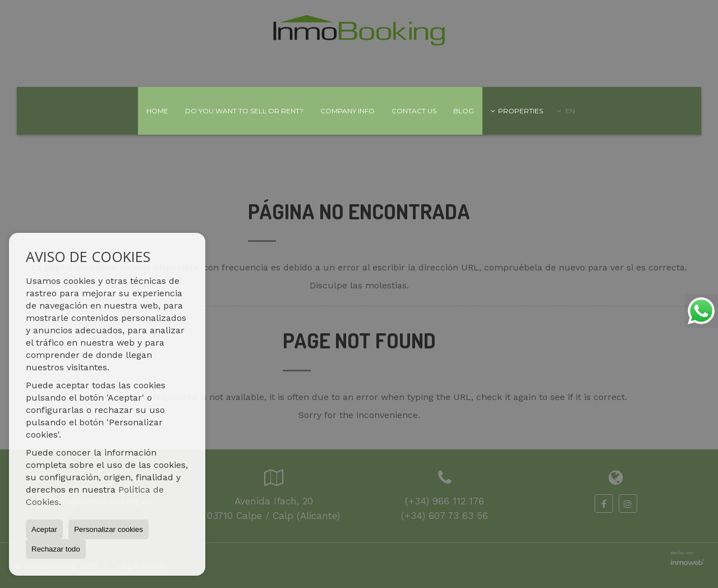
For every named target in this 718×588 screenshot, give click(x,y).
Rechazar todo (56, 549)
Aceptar (44, 529)
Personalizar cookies (109, 529)
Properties (517, 111)
